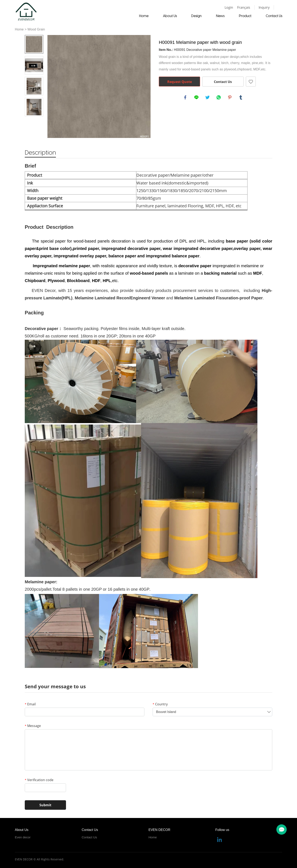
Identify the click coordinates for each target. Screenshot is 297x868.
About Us (170, 16)
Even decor (23, 837)
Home (144, 16)
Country (160, 704)
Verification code (39, 780)
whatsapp (219, 98)
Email (30, 704)
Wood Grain (36, 29)
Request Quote (180, 82)
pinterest (230, 98)
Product (245, 16)
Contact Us (274, 16)
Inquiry (264, 7)
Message (33, 726)
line (197, 98)
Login (229, 7)
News (220, 16)
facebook (186, 98)
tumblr (241, 98)
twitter (208, 98)
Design (196, 16)
